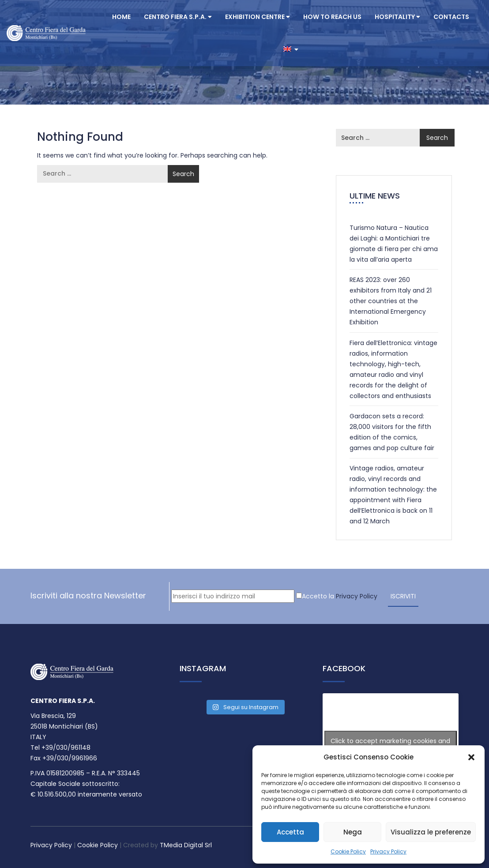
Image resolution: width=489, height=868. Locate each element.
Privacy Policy (388, 851)
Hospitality (397, 17)
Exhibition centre (258, 17)
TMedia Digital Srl (186, 845)
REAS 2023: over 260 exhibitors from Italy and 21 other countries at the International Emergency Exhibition (391, 301)
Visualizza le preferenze (431, 832)
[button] (471, 757)
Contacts (451, 17)
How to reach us (332, 17)
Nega (353, 832)
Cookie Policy (348, 851)
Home (121, 17)
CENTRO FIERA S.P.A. (178, 17)
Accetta (290, 832)
